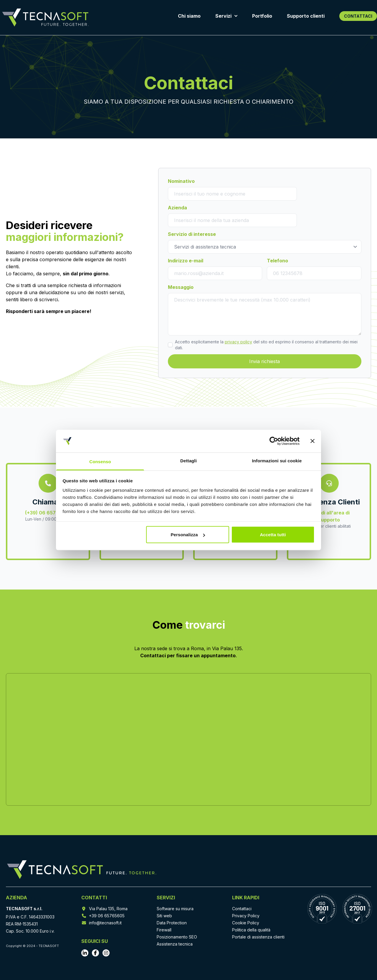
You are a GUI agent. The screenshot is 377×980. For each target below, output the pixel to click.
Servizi (226, 16)
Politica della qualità (251, 930)
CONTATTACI (358, 16)
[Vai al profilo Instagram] (106, 953)
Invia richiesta (264, 361)
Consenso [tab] (100, 461)
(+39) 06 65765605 (48, 513)
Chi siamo (189, 16)
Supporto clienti (306, 16)
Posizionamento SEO (177, 937)
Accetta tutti (273, 535)
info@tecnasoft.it (105, 923)
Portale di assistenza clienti (258, 937)
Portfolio (262, 16)
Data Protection (172, 923)
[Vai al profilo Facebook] (95, 953)
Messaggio (181, 287)
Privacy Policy (246, 916)
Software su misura (175, 909)
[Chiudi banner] (312, 441)
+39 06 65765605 (107, 916)
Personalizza (188, 535)
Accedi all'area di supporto (329, 516)
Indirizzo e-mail (186, 261)
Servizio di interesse (192, 234)
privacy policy (238, 342)
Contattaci (242, 909)
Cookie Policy (246, 923)
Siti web (164, 916)
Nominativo (181, 181)
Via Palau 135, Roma (108, 909)
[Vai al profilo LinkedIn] (85, 953)
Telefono (277, 261)
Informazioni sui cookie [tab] (277, 460)
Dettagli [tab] (188, 460)
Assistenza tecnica (175, 944)
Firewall (164, 930)
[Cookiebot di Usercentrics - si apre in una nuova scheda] (274, 441)
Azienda (177, 208)
